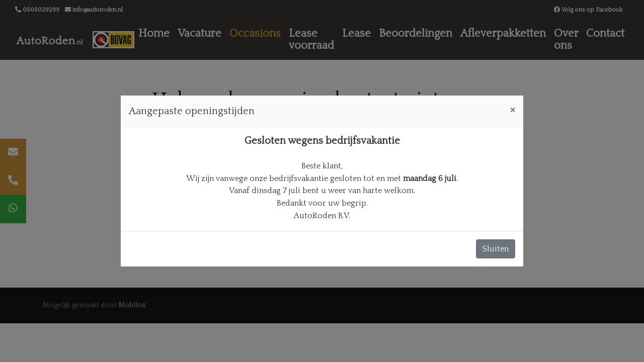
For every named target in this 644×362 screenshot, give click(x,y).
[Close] (512, 110)
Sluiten (496, 249)
